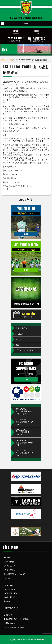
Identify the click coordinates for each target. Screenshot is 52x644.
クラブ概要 (9, 562)
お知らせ (19, 339)
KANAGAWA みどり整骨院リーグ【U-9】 (24, 422)
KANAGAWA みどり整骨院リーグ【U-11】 (24, 443)
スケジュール (10, 566)
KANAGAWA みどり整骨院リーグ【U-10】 (24, 432)
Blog (17, 345)
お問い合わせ (10, 623)
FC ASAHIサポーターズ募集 (17, 619)
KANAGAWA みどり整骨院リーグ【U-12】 (24, 453)
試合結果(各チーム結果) (15, 574)
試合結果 (19, 334)
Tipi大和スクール (12, 608)
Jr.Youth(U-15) (11, 593)
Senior (7, 601)
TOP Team (9, 585)
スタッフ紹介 (21, 328)
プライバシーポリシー (25, 350)
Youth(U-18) (9, 589)
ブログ (11, 60)
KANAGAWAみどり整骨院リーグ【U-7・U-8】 (24, 412)
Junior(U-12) (10, 597)
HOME (3, 60)
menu (26, 24)
